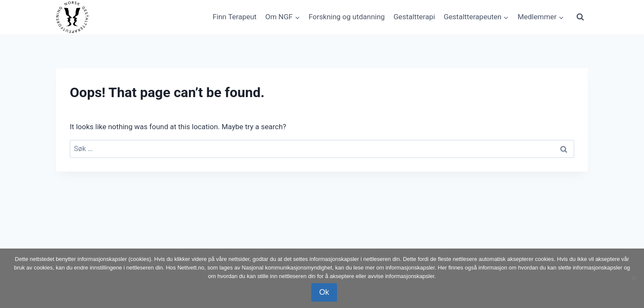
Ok (324, 292)
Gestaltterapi (414, 17)
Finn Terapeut (234, 17)
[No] (633, 278)
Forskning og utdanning (347, 17)
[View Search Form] (580, 17)
